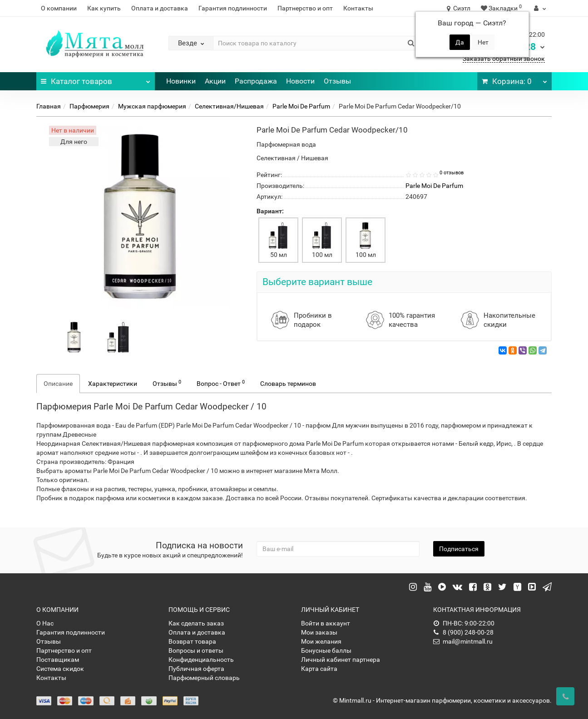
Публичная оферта (196, 669)
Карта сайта (319, 669)
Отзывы (337, 81)
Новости (300, 81)
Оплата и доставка (160, 8)
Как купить (104, 8)
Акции (215, 81)
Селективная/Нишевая (229, 106)
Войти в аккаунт (326, 623)
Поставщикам (58, 660)
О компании (59, 8)
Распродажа (256, 81)
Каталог (96, 79)
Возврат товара (192, 641)
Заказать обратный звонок (504, 59)
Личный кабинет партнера (341, 660)
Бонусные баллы (326, 650)
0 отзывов (452, 173)
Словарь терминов (288, 384)
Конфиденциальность (201, 660)
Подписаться (459, 549)
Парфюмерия (89, 106)
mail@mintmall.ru (463, 641)
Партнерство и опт (305, 8)
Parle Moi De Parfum (301, 106)
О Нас (45, 623)
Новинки (181, 81)
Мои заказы (319, 632)
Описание (58, 384)
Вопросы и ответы (196, 650)
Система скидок (60, 669)
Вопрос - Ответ (221, 383)
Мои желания (321, 641)
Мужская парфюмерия (152, 106)
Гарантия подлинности (233, 8)
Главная (49, 106)
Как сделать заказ (196, 623)
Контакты (358, 8)
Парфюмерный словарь (204, 678)
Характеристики (113, 384)
